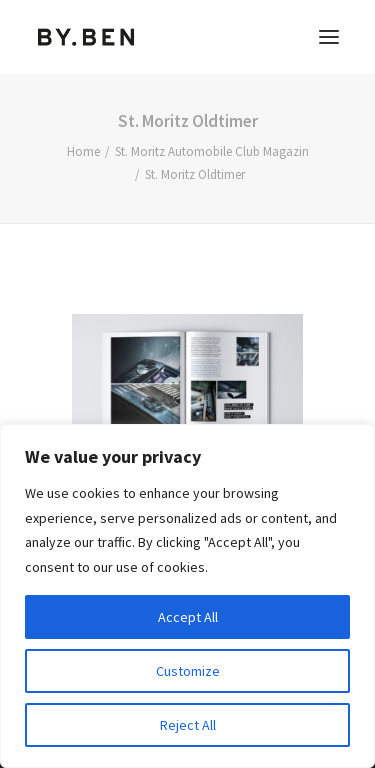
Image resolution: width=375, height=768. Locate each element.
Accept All (188, 617)
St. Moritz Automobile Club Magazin (212, 151)
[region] (187, 596)
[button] (329, 37)
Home (83, 151)
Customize (188, 671)
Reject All (188, 725)
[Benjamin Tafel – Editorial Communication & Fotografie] (86, 37)
